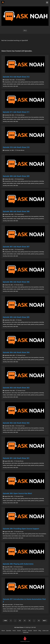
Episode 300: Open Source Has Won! (17, 493)
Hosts (14, 631)
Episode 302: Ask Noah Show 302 (16, 423)
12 (29, 621)
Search (35, 631)
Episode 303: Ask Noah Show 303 (16, 388)
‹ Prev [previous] (5, 621)
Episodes (9, 631)
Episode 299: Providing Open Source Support (21, 529)
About (3, 631)
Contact (24, 631)
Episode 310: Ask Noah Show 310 (16, 147)
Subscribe (26, 632)
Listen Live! (45, 631)
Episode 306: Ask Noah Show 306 (16, 282)
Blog (40, 631)
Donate (30, 631)
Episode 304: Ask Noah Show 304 (16, 352)
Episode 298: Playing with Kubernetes (18, 564)
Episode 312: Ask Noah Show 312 (16, 77)
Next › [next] (45, 621)
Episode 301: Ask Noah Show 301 (16, 458)
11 (25, 621)
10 (20, 621)
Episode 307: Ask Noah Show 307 (16, 247)
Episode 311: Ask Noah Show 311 (16, 112)
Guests (19, 631)
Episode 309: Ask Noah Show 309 (16, 176)
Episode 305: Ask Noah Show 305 (16, 317)
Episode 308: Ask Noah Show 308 (16, 211)
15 (39, 621)
